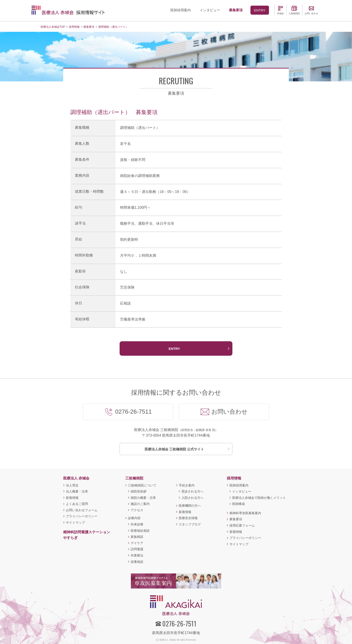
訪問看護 (137, 549)
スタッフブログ (190, 524)
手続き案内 (187, 485)
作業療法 (137, 555)
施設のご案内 (140, 504)
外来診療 (137, 524)
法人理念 (72, 485)
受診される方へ (192, 491)
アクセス (137, 510)
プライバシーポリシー (82, 516)
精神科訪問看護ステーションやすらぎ (87, 535)
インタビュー (242, 491)
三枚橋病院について (142, 485)
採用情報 (234, 478)
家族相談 (137, 537)
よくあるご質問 (77, 504)
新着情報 (72, 498)
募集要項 (236, 519)
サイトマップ (75, 523)
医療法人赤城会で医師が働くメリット (259, 498)
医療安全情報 (188, 518)
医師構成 (239, 504)
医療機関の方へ (190, 506)
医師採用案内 (239, 485)
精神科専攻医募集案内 (245, 513)
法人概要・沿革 (77, 491)
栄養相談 (137, 562)
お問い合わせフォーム (82, 510)
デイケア (137, 543)
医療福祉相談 (140, 531)
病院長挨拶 (139, 491)
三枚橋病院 (134, 478)
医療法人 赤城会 (76, 478)
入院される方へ (192, 498)
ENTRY (174, 349)
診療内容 (134, 518)
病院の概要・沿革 (143, 498)
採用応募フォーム (242, 525)
